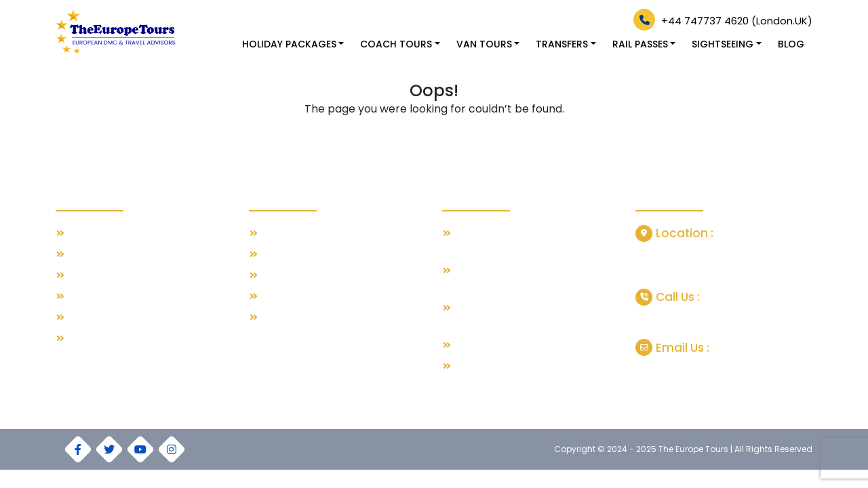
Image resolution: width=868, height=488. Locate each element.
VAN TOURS (484, 44)
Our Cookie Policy (107, 339)
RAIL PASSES (640, 44)
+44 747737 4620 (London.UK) (723, 21)
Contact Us (93, 276)
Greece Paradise (300, 255)
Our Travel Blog (103, 233)
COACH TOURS (396, 44)
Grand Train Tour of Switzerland (526, 345)
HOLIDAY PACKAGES (289, 44)
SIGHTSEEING (723, 44)
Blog (791, 44)
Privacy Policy (98, 318)
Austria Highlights (299, 318)
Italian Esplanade (300, 297)
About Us (88, 255)
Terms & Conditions (112, 297)
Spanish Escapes (300, 276)
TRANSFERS (562, 44)
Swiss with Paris (296, 233)
